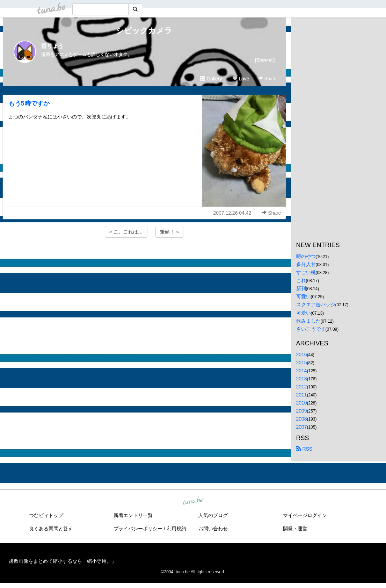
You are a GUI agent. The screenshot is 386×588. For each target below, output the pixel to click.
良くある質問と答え (51, 529)
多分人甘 (306, 264)
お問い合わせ (213, 529)
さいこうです (311, 329)
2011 (302, 395)
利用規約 (176, 529)
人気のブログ (213, 515)
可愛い (304, 296)
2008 (302, 419)
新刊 (301, 288)
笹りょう (52, 46)
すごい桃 (306, 272)
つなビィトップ (46, 515)
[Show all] (265, 60)
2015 (302, 363)
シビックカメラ (144, 31)
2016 (302, 354)
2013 (302, 379)
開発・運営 (295, 529)
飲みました (308, 321)
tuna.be (193, 501)
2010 (302, 403)
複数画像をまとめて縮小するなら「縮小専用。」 (63, 561)
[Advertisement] (144, 258)
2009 (302, 411)
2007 (302, 427)
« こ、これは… (126, 232)
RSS (304, 449)
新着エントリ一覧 (133, 515)
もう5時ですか (29, 103)
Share (267, 78)
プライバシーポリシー (138, 529)
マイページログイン (305, 515)
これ (301, 280)
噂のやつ (306, 256)
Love (241, 79)
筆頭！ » (169, 232)
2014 (302, 371)
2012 (302, 387)
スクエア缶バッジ (316, 304)
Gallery (211, 79)
